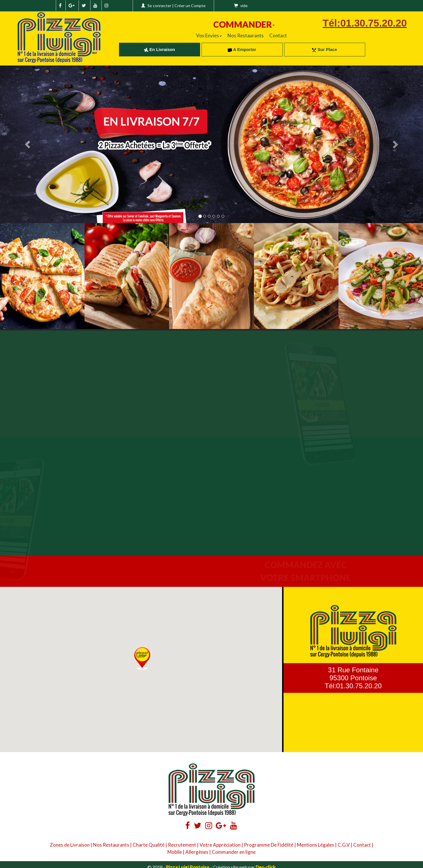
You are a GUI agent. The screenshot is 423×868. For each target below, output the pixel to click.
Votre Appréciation (220, 845)
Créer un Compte (190, 6)
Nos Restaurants (246, 35)
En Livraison (160, 49)
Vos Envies (209, 35)
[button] (142, 658)
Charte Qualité (149, 845)
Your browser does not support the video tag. (106, 383)
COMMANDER (244, 24)
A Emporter (242, 49)
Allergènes (197, 852)
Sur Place (325, 49)
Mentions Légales (316, 845)
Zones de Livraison (70, 845)
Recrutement (182, 845)
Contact (278, 35)
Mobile (175, 852)
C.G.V (344, 845)
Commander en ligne (234, 852)
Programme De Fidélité (269, 845)
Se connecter (159, 6)
